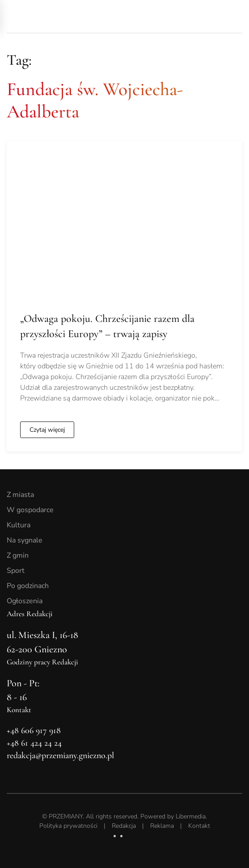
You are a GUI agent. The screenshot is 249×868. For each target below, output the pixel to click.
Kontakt (199, 826)
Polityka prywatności (68, 826)
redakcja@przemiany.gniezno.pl (60, 755)
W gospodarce (30, 510)
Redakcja (124, 826)
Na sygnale (25, 540)
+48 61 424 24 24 (34, 743)
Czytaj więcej (47, 430)
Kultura (19, 525)
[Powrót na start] (69, 16)
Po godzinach (28, 586)
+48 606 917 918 (34, 730)
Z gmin (18, 555)
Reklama (162, 826)
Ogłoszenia (25, 601)
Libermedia (191, 816)
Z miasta (20, 495)
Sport (16, 571)
